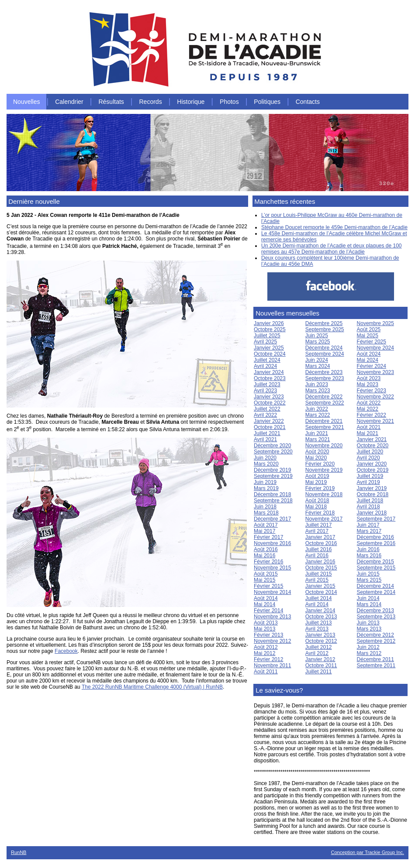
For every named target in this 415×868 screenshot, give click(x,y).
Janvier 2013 (320, 635)
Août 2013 (266, 623)
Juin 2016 (368, 549)
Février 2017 (268, 537)
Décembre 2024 (324, 348)
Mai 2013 (265, 629)
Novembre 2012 (272, 641)
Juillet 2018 (370, 501)
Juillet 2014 (319, 598)
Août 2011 (266, 672)
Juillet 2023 (267, 384)
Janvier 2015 (320, 586)
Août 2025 (369, 329)
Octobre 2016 (321, 543)
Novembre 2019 (324, 470)
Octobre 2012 (321, 641)
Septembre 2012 (376, 641)
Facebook (66, 651)
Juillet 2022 (267, 409)
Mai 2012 (265, 653)
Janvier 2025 (269, 348)
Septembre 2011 (376, 666)
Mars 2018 (266, 513)
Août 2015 (266, 574)
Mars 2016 (369, 556)
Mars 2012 (369, 653)
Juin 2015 (368, 574)
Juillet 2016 (319, 549)
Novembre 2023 (375, 372)
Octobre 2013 (321, 617)
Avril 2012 (317, 653)
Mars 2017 (369, 531)
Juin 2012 (368, 647)
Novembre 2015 (272, 568)
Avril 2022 (265, 415)
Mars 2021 (318, 439)
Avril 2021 (265, 439)
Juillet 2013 (319, 623)
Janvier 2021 (372, 439)
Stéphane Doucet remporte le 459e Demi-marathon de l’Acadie (334, 227)
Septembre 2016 (376, 543)
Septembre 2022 (325, 403)
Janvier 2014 (320, 611)
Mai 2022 (368, 409)
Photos (229, 102)
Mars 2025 (318, 342)
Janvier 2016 (320, 562)
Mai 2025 (368, 336)
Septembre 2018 (273, 501)
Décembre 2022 (324, 397)
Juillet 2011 (319, 672)
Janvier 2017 (320, 537)
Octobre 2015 (321, 568)
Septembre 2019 (273, 476)
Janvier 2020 (372, 464)
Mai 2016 (265, 556)
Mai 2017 (265, 531)
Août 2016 (266, 549)
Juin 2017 (368, 525)
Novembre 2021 (375, 421)
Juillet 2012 (319, 647)
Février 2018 (320, 513)
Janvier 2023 (269, 397)
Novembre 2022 (375, 397)
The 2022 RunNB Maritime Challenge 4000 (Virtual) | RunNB (152, 687)
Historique (191, 102)
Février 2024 (372, 366)
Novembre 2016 (272, 543)
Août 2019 (317, 476)
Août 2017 (266, 525)
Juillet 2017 (319, 525)
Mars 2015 (369, 580)
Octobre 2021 (270, 427)
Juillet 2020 (370, 452)
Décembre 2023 (324, 372)
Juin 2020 (265, 458)
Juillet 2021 (267, 433)
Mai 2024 (368, 360)
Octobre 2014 (321, 592)
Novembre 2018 (324, 494)
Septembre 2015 (376, 568)
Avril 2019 (368, 482)
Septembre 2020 (273, 452)
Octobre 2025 (270, 329)
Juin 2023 (317, 384)
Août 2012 (266, 647)
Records (151, 102)
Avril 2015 (317, 580)
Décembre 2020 (272, 446)
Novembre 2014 (272, 592)
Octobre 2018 (373, 494)
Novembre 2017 (324, 519)
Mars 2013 (369, 629)
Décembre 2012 (375, 635)
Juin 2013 (368, 623)
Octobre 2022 (270, 403)
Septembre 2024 (325, 354)
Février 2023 (372, 391)
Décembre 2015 (375, 562)
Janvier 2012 (320, 659)
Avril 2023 (265, 391)
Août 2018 (317, 501)
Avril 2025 (265, 342)
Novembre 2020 (324, 446)
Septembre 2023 (325, 378)
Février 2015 (268, 586)
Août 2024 (369, 354)
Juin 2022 (317, 409)
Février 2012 (268, 659)
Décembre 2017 (272, 519)
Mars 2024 (318, 366)
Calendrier (69, 102)
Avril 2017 (317, 531)
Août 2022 (369, 403)
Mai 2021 (368, 433)
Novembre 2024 (375, 348)
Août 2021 (369, 427)
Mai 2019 (316, 482)
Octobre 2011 (321, 666)
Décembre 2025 (324, 323)
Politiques (267, 102)
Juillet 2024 (267, 360)
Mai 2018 (316, 507)
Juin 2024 (317, 360)
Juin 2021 (317, 433)
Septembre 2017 (376, 519)
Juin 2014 (368, 598)
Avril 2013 (317, 629)
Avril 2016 (317, 556)
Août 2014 (266, 598)
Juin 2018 (265, 507)
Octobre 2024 (270, 354)
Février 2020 (320, 464)
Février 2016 (268, 562)
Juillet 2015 (319, 574)
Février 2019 (320, 488)
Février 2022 (372, 415)
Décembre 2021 (324, 421)
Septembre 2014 (376, 592)
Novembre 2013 (272, 617)
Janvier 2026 (269, 323)
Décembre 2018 (272, 494)
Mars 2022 (318, 415)
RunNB (19, 852)
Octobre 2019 (373, 470)
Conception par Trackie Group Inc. (367, 852)
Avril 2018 (368, 507)
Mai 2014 (265, 604)
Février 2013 (268, 635)
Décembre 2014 (375, 586)
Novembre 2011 (272, 666)
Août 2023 (369, 378)
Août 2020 (317, 452)
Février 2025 (372, 342)
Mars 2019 (266, 488)
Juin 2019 (265, 482)
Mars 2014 (369, 604)
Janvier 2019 (372, 488)
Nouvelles (26, 102)
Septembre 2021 (325, 427)
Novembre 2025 (375, 323)
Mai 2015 (265, 580)
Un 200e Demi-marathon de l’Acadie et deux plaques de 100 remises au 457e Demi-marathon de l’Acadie (332, 249)
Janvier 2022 (269, 421)
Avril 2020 (368, 458)
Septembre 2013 (376, 617)
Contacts (308, 102)
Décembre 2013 (375, 611)
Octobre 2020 (373, 446)
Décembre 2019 (272, 470)
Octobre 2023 (270, 378)
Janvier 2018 (372, 513)
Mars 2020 (266, 464)
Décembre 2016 (375, 537)
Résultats (111, 102)
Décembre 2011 (375, 659)
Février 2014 (268, 611)
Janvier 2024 (269, 372)
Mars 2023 (318, 391)
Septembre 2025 (325, 329)
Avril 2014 (317, 604)
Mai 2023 (368, 384)
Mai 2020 (316, 458)
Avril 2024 (265, 366)
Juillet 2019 (370, 476)
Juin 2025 (317, 336)
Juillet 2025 (267, 336)
